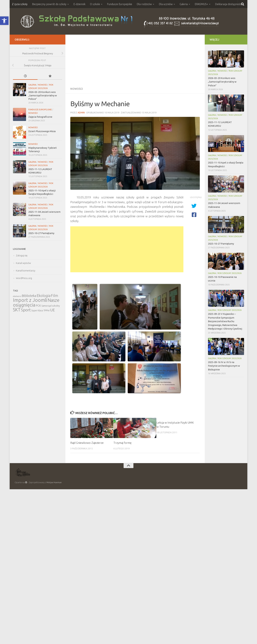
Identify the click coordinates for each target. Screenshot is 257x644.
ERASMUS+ (201, 4)
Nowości (77, 89)
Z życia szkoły (20, 4)
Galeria (184, 4)
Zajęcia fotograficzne (40, 117)
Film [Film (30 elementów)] (54, 295)
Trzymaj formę (122, 443)
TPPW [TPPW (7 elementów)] (47, 310)
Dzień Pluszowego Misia (42, 131)
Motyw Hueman (54, 482)
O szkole (95, 4)
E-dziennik (79, 4)
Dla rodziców (144, 4)
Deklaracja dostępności (228, 4)
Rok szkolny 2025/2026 (230, 273)
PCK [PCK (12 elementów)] (38, 306)
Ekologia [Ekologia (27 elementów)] (44, 295)
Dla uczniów (166, 4)
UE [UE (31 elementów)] (53, 310)
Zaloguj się (22, 255)
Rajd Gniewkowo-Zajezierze (87, 443)
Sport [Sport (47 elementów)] (26, 310)
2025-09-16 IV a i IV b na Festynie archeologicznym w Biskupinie (224, 366)
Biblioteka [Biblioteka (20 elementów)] (29, 296)
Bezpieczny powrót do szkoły (49, 4)
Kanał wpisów (23, 263)
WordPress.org (24, 278)
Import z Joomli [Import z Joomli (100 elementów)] (30, 300)
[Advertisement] (135, 59)
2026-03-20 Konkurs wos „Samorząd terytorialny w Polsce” (43, 95)
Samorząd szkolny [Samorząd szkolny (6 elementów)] (51, 306)
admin (81, 113)
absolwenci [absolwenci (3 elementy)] (17, 296)
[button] (4, 21)
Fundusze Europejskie (120, 4)
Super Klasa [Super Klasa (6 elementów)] (37, 311)
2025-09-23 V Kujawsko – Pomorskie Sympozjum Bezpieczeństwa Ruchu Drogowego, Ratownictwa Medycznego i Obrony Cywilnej (225, 321)
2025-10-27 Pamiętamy (41, 233)
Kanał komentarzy (26, 271)
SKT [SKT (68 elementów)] (17, 310)
